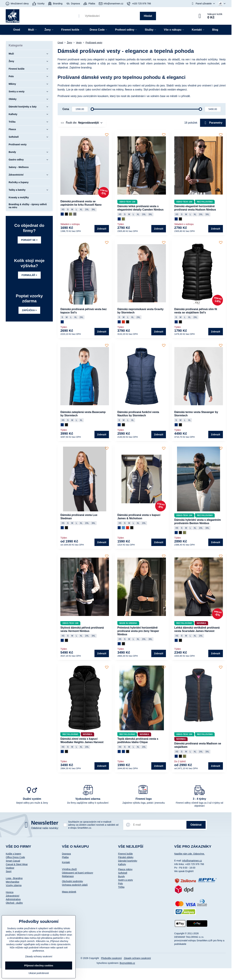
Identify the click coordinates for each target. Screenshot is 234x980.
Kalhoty (122, 864)
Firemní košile (125, 854)
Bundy (121, 876)
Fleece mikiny (125, 869)
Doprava (66, 854)
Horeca (9, 892)
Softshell (123, 873)
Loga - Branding (14, 878)
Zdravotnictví (12, 896)
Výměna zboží (69, 869)
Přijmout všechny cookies (39, 966)
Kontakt (66, 862)
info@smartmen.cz (192, 861)
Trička (121, 887)
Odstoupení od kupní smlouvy (77, 873)
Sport (8, 871)
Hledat (148, 16)
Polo (120, 883)
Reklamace (68, 876)
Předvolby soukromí (111, 958)
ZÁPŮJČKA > (29, 310)
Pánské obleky (126, 857)
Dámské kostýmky (128, 861)
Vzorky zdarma (14, 885)
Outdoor (10, 868)
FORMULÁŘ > (29, 275)
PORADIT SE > (29, 240)
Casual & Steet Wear (17, 864)
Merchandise (12, 882)
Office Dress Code (15, 857)
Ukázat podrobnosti (39, 973)
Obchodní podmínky (72, 881)
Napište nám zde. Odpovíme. (190, 854)
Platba (65, 857)
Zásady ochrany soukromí (137, 958)
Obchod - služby (14, 903)
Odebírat (196, 825)
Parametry (213, 123)
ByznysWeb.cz (127, 963)
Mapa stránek (69, 892)
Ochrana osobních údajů (75, 885)
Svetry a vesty (125, 880)
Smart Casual (13, 861)
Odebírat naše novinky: (45, 828)
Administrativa (13, 899)
